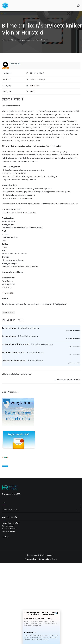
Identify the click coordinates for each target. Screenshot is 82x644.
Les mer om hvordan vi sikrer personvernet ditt (40, 639)
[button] (56, 613)
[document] (41, 322)
